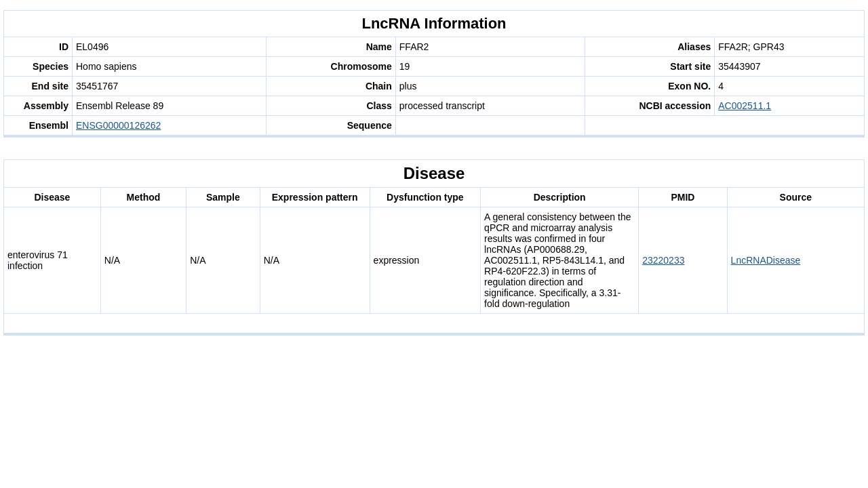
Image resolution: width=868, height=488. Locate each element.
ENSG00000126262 (118, 125)
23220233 (663, 260)
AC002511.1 (745, 106)
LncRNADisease (766, 260)
